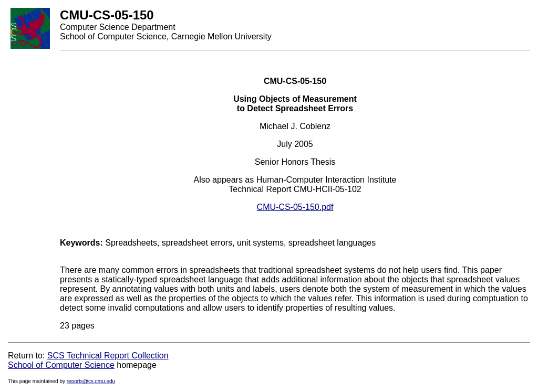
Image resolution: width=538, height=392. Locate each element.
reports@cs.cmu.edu (91, 381)
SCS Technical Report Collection (108, 356)
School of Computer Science (61, 365)
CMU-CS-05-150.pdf (295, 207)
